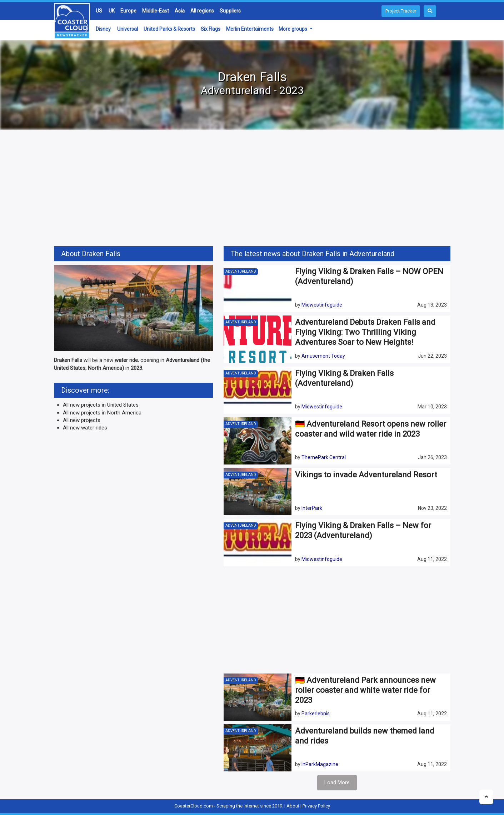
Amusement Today (323, 356)
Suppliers (230, 11)
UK (112, 11)
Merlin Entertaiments (250, 29)
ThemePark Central (324, 457)
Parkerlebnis (316, 714)
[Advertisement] (252, 189)
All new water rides (85, 428)
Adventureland (241, 271)
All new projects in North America (102, 413)
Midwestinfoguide (322, 305)
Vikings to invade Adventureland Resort (366, 475)
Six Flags (211, 29)
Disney (103, 29)
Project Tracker (401, 11)
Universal (128, 29)
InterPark (312, 508)
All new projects (82, 420)
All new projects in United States (101, 405)
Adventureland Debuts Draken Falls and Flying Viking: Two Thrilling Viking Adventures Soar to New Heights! (365, 332)
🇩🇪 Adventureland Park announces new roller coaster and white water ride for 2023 (365, 690)
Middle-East (156, 11)
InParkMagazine (320, 764)
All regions (202, 11)
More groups (293, 29)
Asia (180, 11)
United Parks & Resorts (169, 29)
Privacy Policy (316, 806)
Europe (128, 11)
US (99, 11)
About (293, 806)
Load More (337, 782)
